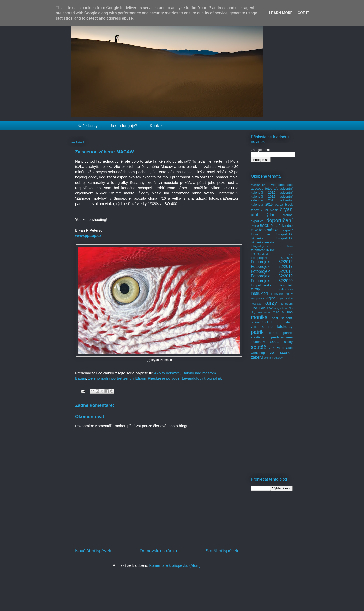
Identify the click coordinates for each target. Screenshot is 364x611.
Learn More (281, 13)
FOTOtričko (285, 289)
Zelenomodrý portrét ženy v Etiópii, (118, 378)
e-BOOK (263, 226)
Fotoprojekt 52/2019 (272, 276)
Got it (303, 13)
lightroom (287, 303)
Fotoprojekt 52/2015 (272, 258)
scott (274, 341)
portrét (274, 333)
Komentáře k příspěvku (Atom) (175, 565)
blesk (274, 210)
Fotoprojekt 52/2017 (272, 267)
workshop (258, 353)
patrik (257, 332)
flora (274, 226)
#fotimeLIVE (259, 185)
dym (253, 226)
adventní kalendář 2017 (272, 195)
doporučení (280, 220)
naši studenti (282, 318)
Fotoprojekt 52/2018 (272, 271)
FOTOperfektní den (272, 254)
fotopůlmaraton (262, 285)
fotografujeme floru (272, 246)
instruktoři (259, 293)
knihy (289, 294)
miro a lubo (283, 312)
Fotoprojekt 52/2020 (272, 281)
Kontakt (157, 126)
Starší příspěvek (222, 551)
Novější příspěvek (93, 551)
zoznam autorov (273, 358)
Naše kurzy (87, 126)
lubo (254, 308)
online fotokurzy (277, 326)
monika (259, 317)
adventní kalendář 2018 (272, 199)
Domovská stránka (158, 551)
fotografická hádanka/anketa (272, 240)
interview (277, 294)
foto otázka (269, 230)
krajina (270, 298)
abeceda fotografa (265, 188)
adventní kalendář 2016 (272, 190)
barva (279, 204)
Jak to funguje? (124, 126)
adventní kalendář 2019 (272, 202)
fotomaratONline (263, 250)
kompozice (258, 298)
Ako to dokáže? (167, 373)
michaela (264, 312)
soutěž (258, 347)
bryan (286, 209)
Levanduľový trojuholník (202, 378)
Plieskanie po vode (164, 378)
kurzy (271, 303)
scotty (288, 342)
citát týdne (263, 215)
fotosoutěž (285, 285)
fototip (255, 289)
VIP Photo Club (281, 348)
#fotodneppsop (282, 185)
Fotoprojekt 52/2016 (272, 262)
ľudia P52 (266, 308)
